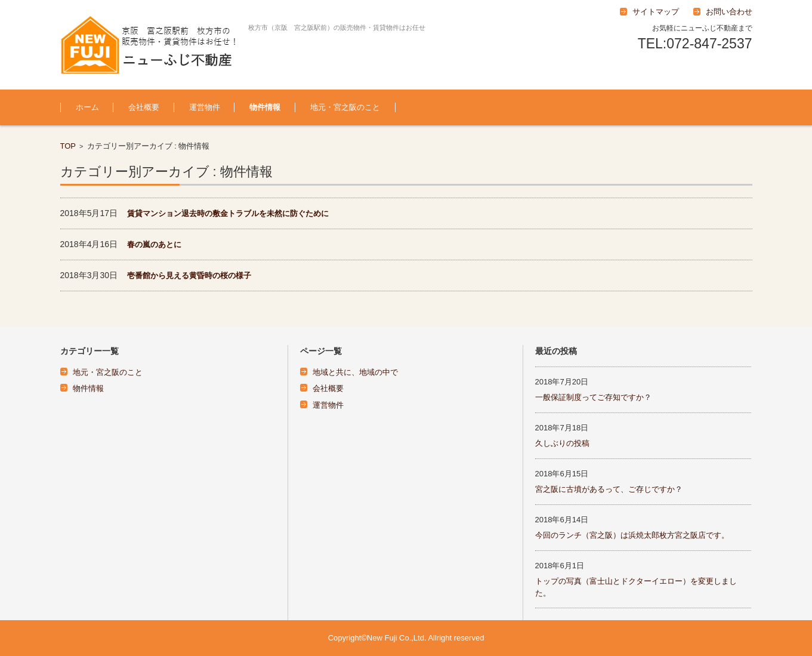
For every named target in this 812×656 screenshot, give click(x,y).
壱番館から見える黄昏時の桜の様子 (189, 275)
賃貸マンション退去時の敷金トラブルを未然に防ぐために (228, 213)
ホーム (87, 107)
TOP (68, 146)
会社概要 (144, 107)
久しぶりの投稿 (562, 443)
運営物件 (205, 107)
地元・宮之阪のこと (345, 107)
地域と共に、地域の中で (355, 372)
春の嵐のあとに (154, 244)
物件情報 (265, 107)
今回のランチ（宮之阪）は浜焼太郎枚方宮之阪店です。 (632, 535)
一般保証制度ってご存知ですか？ (593, 397)
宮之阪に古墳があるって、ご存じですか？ (609, 489)
